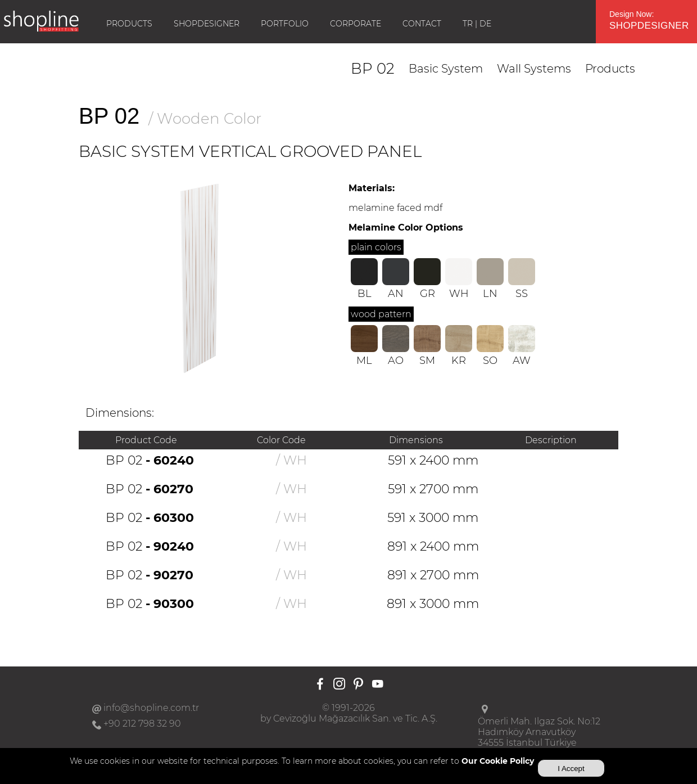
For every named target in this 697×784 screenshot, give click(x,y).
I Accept (571, 769)
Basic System (446, 69)
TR (468, 24)
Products (610, 69)
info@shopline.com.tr (151, 708)
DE (485, 24)
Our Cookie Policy (498, 761)
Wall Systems (534, 69)
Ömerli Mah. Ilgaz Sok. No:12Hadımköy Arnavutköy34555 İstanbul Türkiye (539, 732)
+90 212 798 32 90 (142, 724)
